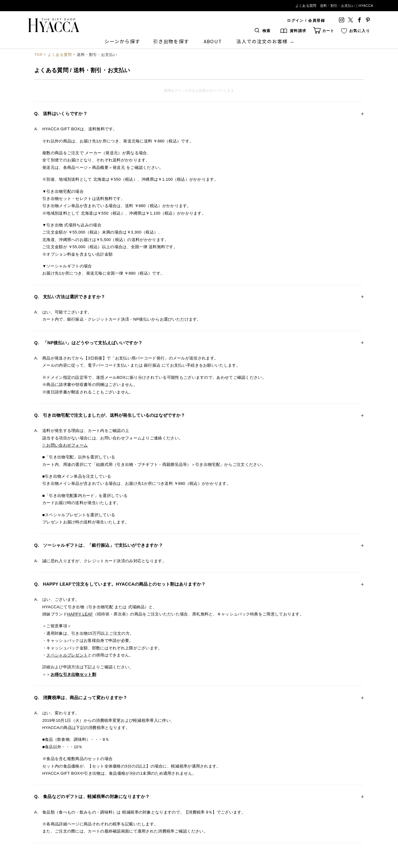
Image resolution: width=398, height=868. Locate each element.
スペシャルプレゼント (67, 655)
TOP (38, 55)
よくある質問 (60, 55)
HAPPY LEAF (80, 614)
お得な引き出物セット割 (73, 674)
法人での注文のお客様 (262, 41)
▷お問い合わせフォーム (65, 445)
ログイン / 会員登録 (306, 21)
